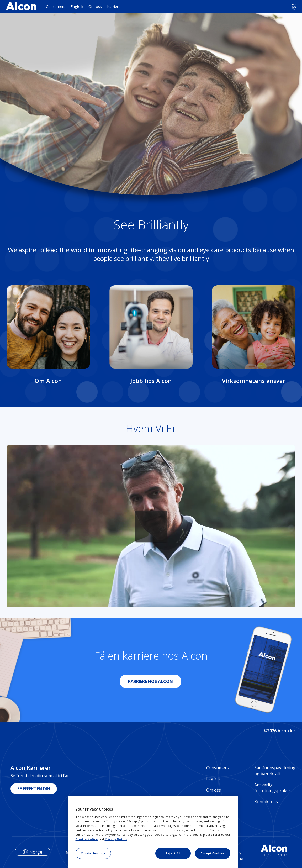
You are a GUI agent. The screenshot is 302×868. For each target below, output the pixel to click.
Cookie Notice (87, 839)
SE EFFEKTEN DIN (34, 789)
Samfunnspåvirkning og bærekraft (273, 771)
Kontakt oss (266, 802)
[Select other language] (294, 7)
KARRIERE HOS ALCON (150, 681)
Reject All (173, 853)
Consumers (56, 6)
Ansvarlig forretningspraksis (273, 788)
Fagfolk (77, 6)
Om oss (95, 6)
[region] (153, 832)
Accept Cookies (213, 853)
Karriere (114, 6)
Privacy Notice (116, 839)
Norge (36, 852)
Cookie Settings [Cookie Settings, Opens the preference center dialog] (93, 853)
